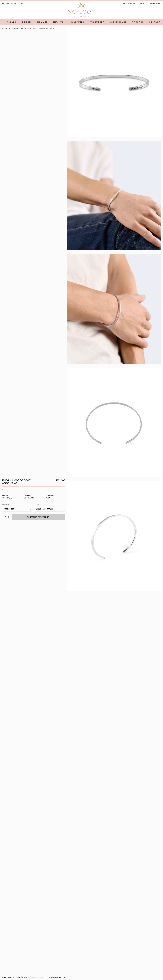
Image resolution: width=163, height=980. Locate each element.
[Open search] (154, 4)
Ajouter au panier (38, 517)
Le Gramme (29, 498)
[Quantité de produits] (6, 517)
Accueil (5, 28)
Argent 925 (7, 498)
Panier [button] (142, 4)
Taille (37, 505)
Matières (6, 505)
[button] (27, 22)
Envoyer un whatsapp (13, 4)
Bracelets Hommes (24, 28)
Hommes (12, 28)
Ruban (48, 498)
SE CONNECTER (130, 4)
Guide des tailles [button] (57, 977)
